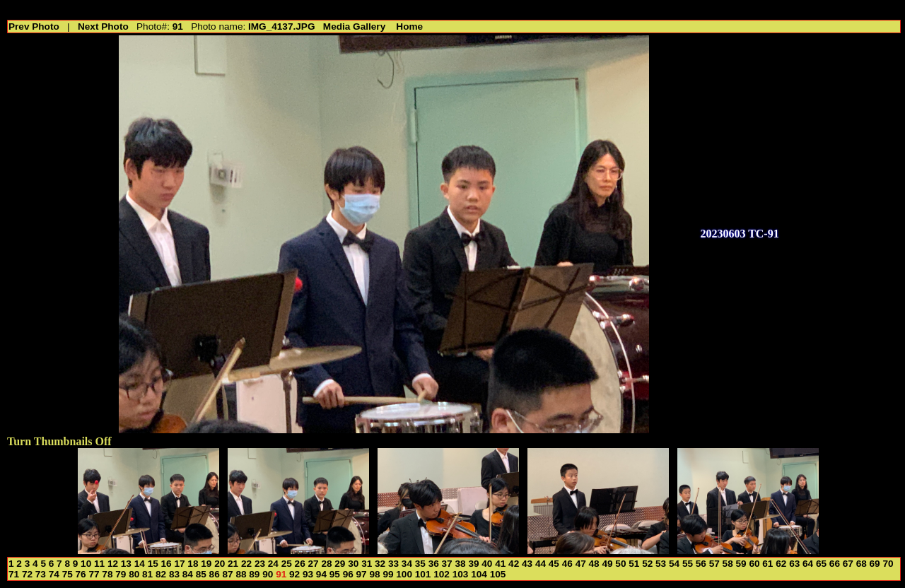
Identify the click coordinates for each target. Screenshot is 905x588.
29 (340, 564)
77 (94, 574)
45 (554, 564)
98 (374, 574)
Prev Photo (34, 27)
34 (407, 564)
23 (260, 564)
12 (113, 564)
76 (81, 574)
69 (875, 564)
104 (479, 574)
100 (404, 574)
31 (367, 564)
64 (808, 564)
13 (126, 564)
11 (99, 564)
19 (206, 564)
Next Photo (103, 27)
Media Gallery (354, 27)
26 (300, 564)
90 (268, 574)
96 (348, 574)
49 (607, 564)
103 (461, 574)
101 (423, 574)
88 (241, 574)
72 (27, 574)
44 (541, 564)
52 (647, 564)
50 (620, 564)
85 (201, 574)
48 (594, 564)
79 (121, 574)
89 (254, 574)
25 (287, 564)
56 (701, 564)
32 (380, 564)
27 (314, 564)
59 (741, 564)
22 (246, 564)
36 (434, 564)
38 (460, 564)
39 (473, 564)
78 (107, 574)
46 (567, 564)
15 (153, 564)
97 (362, 574)
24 (273, 564)
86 (215, 574)
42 (514, 564)
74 (54, 574)
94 (321, 574)
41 (500, 564)
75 (68, 574)
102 (442, 574)
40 (487, 564)
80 (134, 574)
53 (661, 564)
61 (767, 564)
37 (447, 564)
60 (754, 564)
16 (167, 564)
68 (862, 564)
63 (794, 564)
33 (393, 564)
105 (498, 574)
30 (353, 564)
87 (228, 574)
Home (409, 27)
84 (188, 574)
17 (179, 564)
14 (140, 564)
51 (634, 564)
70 (888, 564)
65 (821, 564)
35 (420, 564)
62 (781, 564)
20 (220, 564)
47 (581, 564)
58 (728, 564)
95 (335, 574)
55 (688, 564)
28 (326, 564)
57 (714, 564)
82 (161, 574)
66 (835, 564)
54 (674, 564)
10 (86, 564)
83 (174, 574)
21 (233, 564)
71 (14, 574)
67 (848, 564)
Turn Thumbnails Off (59, 441)
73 (41, 574)
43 (527, 564)
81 (147, 574)
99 (388, 574)
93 (308, 574)
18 (193, 564)
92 (294, 574)
